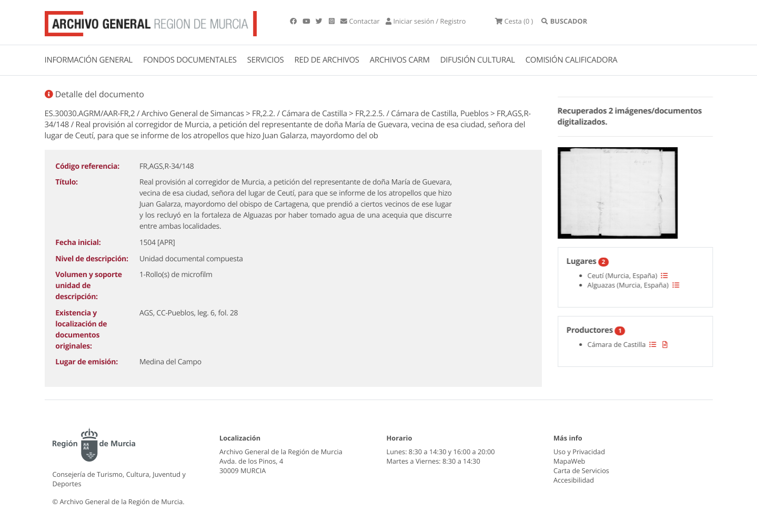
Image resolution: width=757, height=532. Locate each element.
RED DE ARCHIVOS (327, 60)
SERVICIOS (266, 60)
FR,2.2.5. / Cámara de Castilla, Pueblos (422, 114)
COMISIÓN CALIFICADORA (572, 60)
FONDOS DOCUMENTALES (190, 60)
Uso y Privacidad (579, 452)
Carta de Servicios (581, 470)
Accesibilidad (574, 480)
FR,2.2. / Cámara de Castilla (300, 114)
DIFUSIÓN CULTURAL (478, 60)
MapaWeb (569, 461)
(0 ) (514, 21)
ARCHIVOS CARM (400, 60)
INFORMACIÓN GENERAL (89, 60)
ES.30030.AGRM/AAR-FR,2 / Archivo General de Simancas (144, 114)
